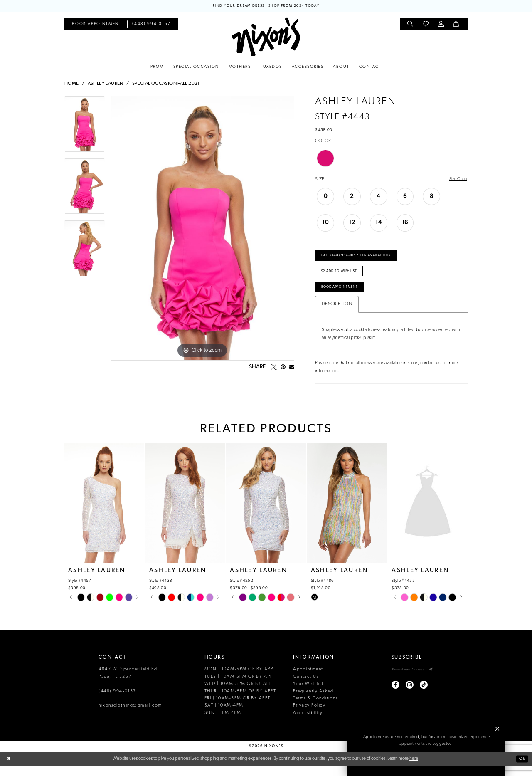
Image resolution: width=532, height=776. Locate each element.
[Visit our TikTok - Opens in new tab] (417, 696)
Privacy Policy (309, 716)
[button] (442, 25)
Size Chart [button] (457, 180)
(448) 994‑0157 (117, 701)
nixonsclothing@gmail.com (130, 716)
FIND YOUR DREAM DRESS (234, 6)
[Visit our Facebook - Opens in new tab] (388, 696)
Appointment (308, 679)
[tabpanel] (85, 128)
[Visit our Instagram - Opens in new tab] (403, 696)
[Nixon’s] (266, 38)
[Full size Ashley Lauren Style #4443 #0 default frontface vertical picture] (202, 229)
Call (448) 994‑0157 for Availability (362, 259)
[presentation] (104, 513)
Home (72, 84)
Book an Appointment (427, 759)
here (414, 769)
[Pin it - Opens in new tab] (283, 368)
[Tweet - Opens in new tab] (274, 368)
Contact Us (306, 687)
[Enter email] (409, 680)
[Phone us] (152, 25)
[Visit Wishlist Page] (426, 25)
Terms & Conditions (315, 708)
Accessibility (308, 723)
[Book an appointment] (97, 25)
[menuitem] (97, 25)
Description (337, 314)
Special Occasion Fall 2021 (166, 84)
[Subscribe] (431, 680)
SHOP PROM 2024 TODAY (298, 6)
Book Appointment (344, 296)
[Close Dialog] (9, 769)
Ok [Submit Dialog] (521, 769)
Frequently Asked (313, 701)
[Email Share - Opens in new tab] (292, 368)
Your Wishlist (308, 694)
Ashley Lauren (106, 84)
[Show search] (411, 25)
